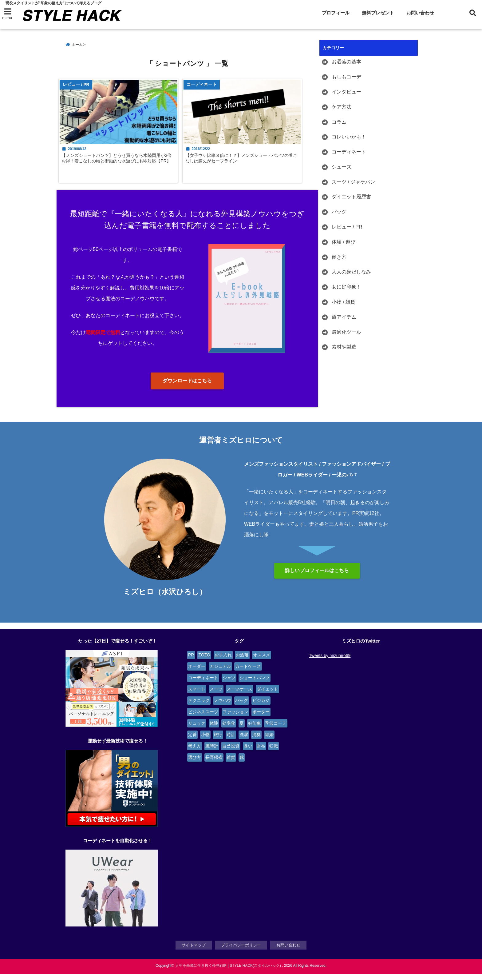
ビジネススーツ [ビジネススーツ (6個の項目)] (203, 718)
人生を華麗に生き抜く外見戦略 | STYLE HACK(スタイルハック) (228, 971)
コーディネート (349, 152)
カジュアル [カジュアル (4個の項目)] (220, 673)
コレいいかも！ (349, 137)
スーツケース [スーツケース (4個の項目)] (239, 695)
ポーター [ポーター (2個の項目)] (261, 718)
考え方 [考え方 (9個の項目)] (195, 752)
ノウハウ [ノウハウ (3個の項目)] (223, 707)
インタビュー (346, 92)
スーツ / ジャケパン (353, 182)
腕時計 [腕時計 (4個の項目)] (212, 752)
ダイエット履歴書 (351, 197)
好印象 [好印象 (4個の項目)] (255, 730)
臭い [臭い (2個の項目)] (248, 752)
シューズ (342, 167)
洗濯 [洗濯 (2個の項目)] (244, 741)
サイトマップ (194, 951)
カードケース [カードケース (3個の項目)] (248, 673)
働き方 (339, 257)
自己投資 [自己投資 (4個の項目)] (231, 752)
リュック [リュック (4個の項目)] (197, 730)
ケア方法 (342, 107)
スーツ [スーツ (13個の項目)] (216, 695)
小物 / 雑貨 (344, 302)
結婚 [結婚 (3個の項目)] (269, 741)
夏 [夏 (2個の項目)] (242, 730)
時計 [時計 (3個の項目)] (231, 741)
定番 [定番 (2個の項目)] (192, 741)
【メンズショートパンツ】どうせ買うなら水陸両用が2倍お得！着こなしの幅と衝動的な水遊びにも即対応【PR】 (120, 166)
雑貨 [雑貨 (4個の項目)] (231, 764)
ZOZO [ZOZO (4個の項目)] (204, 661)
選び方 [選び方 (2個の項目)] (195, 764)
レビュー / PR (347, 227)
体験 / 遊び (344, 242)
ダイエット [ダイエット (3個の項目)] (267, 695)
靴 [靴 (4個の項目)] (242, 764)
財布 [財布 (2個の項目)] (261, 752)
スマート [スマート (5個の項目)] (197, 695)
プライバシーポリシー (241, 951)
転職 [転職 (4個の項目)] (274, 752)
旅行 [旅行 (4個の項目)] (218, 741)
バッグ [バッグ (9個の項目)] (242, 707)
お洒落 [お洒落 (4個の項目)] (242, 661)
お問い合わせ (420, 13)
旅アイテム (344, 317)
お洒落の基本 (346, 62)
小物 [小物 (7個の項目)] (205, 741)
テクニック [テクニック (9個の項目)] (199, 707)
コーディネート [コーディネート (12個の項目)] (203, 684)
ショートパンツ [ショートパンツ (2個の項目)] (255, 684)
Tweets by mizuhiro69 (330, 662)
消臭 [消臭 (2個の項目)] (256, 741)
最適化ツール (346, 332)
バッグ (339, 212)
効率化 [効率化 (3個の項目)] (229, 730)
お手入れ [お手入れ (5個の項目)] (223, 661)
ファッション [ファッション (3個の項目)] (235, 718)
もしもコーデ (346, 77)
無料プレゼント (378, 13)
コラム (339, 122)
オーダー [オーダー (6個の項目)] (197, 673)
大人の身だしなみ (351, 272)
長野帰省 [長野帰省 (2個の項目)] (214, 764)
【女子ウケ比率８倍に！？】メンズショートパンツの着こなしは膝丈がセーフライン (247, 163)
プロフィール (336, 13)
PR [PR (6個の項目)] (191, 661)
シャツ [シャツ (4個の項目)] (229, 684)
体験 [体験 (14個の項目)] (214, 730)
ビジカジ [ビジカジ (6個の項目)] (261, 707)
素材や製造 (344, 347)
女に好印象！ (346, 287)
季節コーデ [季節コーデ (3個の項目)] (276, 730)
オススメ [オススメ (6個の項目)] (262, 661)
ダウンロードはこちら (187, 387)
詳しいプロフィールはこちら (317, 577)
